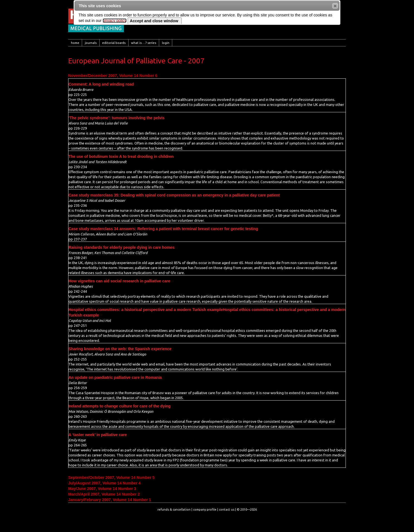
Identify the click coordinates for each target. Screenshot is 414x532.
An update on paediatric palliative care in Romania (115, 377)
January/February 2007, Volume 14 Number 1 (110, 500)
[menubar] (207, 43)
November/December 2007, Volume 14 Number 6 (113, 76)
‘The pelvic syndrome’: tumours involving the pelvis (116, 118)
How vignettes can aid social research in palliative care (119, 281)
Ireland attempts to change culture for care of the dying (119, 406)
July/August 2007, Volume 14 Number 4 (104, 483)
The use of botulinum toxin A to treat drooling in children (121, 156)
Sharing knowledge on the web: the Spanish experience (120, 349)
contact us (227, 509)
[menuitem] (75, 43)
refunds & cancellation (174, 509)
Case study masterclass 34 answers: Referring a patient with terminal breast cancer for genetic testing (163, 229)
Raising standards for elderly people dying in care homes (121, 247)
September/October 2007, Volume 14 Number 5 (111, 478)
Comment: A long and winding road (101, 84)
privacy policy (115, 21)
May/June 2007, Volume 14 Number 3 (102, 489)
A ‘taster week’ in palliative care (98, 435)
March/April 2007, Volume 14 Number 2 (104, 494)
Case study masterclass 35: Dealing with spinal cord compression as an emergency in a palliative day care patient (174, 195)
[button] (335, 6)
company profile (205, 509)
